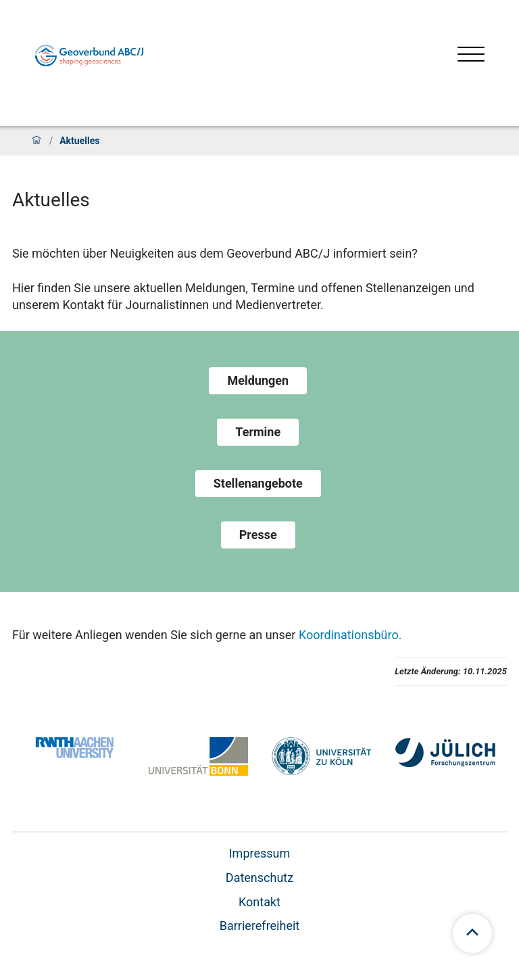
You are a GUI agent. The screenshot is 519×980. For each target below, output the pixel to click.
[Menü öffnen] (471, 56)
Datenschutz (259, 878)
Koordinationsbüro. (350, 635)
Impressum (260, 853)
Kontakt (259, 902)
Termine (258, 432)
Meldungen (258, 380)
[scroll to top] (472, 933)
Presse (258, 535)
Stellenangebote (258, 483)
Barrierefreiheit (259, 926)
